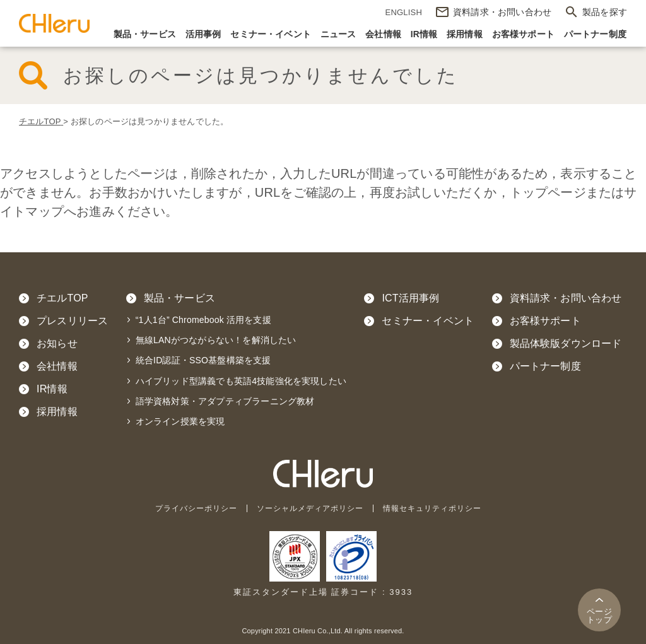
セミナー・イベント (271, 34)
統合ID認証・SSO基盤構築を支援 (203, 360)
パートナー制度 (595, 34)
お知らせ (57, 343)
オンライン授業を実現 (180, 421)
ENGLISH (404, 12)
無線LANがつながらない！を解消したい (216, 340)
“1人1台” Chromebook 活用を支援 (203, 320)
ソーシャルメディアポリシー (310, 508)
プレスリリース (72, 321)
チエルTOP (62, 298)
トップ (599, 616)
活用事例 (203, 34)
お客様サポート (523, 34)
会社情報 (383, 34)
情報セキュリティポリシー (440, 508)
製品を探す (605, 12)
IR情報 (424, 34)
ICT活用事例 (410, 298)
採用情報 (465, 34)
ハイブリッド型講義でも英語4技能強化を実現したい (241, 381)
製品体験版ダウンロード (566, 343)
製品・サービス (145, 34)
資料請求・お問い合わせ (566, 298)
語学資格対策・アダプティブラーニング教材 (225, 401)
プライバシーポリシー (189, 508)
